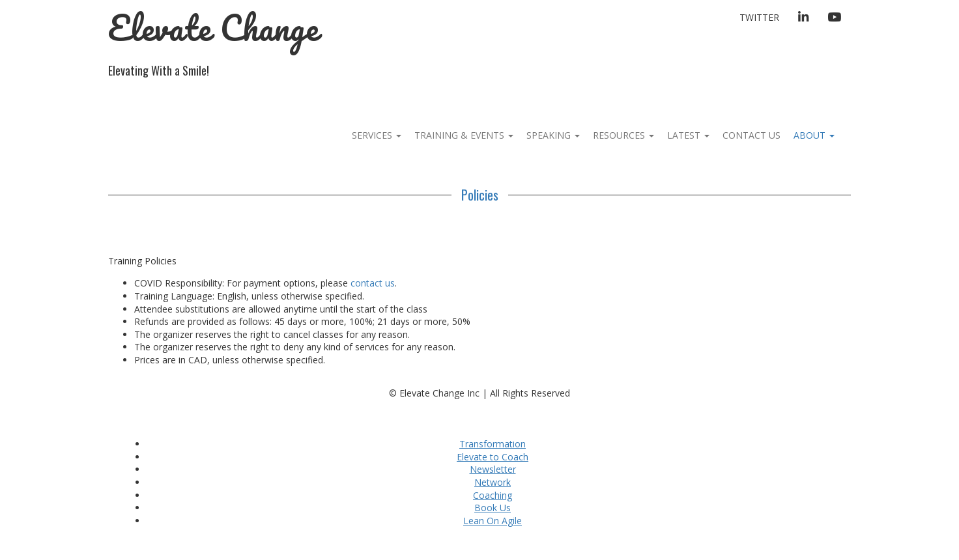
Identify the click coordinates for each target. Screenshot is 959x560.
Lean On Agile (493, 521)
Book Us (493, 508)
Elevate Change (213, 28)
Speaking (553, 135)
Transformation (493, 444)
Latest (688, 135)
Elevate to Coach (493, 457)
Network (493, 482)
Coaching (493, 495)
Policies (480, 195)
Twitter (759, 17)
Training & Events (464, 135)
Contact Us (751, 135)
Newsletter (493, 469)
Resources (623, 135)
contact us (373, 283)
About (814, 135)
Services (377, 135)
